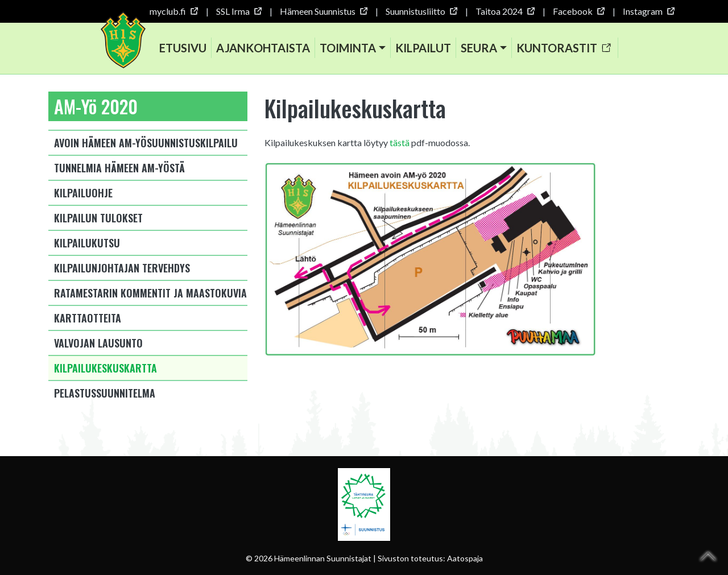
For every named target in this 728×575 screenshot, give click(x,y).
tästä (400, 142)
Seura (479, 48)
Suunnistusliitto (421, 11)
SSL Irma (239, 11)
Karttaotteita (88, 318)
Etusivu (183, 48)
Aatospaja (465, 558)
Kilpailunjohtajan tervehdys (122, 268)
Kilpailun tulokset (98, 218)
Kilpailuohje (83, 193)
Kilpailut (423, 48)
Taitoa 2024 (505, 11)
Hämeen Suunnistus (323, 11)
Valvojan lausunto (98, 343)
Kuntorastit (563, 48)
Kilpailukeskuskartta (106, 368)
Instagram (648, 11)
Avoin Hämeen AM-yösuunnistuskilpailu (146, 143)
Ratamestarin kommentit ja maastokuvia (150, 293)
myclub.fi (173, 11)
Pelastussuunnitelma (105, 393)
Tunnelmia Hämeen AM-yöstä (119, 168)
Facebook (578, 11)
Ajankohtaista (263, 48)
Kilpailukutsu (87, 243)
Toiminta (348, 48)
